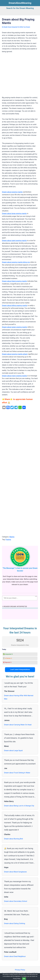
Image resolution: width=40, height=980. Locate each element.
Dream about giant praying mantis (14, 241)
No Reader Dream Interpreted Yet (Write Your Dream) (16, 27)
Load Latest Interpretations (20, 670)
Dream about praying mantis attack (15, 354)
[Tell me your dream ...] (20, 598)
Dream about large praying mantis (14, 213)
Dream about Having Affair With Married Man (19, 697)
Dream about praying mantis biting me (16, 262)
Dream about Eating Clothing (15, 923)
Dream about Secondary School (16, 901)
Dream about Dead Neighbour (15, 956)
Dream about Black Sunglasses (15, 872)
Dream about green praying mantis (15, 327)
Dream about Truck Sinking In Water (17, 773)
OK (24, 979)
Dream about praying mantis (12, 192)
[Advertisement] (20, 75)
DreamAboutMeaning (20, 3)
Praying (8, 539)
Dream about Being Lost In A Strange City (19, 806)
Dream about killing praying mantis (15, 305)
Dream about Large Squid (13, 751)
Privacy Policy (20, 970)
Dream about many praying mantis (14, 376)
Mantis (12, 537)
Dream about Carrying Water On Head (18, 725)
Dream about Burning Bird (13, 839)
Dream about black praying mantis (14, 281)
